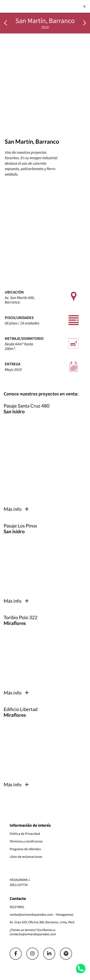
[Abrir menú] (84, 6)
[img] (85, 23)
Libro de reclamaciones (26, 857)
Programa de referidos (25, 849)
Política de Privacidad (25, 834)
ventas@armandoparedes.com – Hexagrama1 (42, 914)
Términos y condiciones (26, 841)
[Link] (16, 954)
